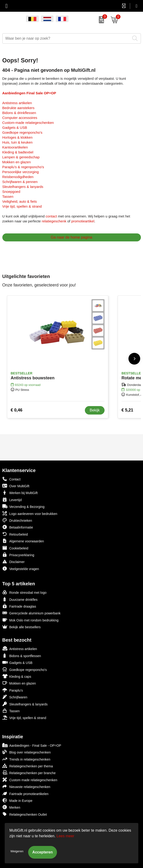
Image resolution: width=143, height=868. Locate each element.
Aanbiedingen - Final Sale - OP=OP (32, 745)
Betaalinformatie (18, 527)
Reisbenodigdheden (18, 177)
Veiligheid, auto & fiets (20, 201)
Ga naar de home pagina (71, 237)
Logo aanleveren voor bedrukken (30, 513)
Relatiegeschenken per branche (29, 773)
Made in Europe (17, 800)
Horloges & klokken (17, 137)
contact (51, 216)
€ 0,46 (17, 410)
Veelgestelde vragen (21, 569)
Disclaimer (13, 562)
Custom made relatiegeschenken (30, 780)
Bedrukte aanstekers (19, 108)
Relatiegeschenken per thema (28, 766)
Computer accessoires (20, 118)
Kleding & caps (17, 676)
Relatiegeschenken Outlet (25, 814)
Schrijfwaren (15, 697)
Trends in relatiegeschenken (26, 759)
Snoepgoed (11, 192)
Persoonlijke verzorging (21, 172)
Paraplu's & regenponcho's (23, 167)
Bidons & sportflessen (22, 656)
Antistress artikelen (17, 103)
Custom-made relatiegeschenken (28, 123)
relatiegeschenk (54, 221)
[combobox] (66, 38)
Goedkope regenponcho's (22, 132)
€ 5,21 (127, 410)
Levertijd (12, 500)
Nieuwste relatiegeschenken (26, 786)
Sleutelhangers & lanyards (23, 187)
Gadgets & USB (15, 128)
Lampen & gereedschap (21, 157)
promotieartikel (83, 221)
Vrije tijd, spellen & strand (22, 206)
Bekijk (95, 410)
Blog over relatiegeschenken (27, 752)
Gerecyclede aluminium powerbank (32, 613)
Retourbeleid (15, 534)
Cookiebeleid (15, 548)
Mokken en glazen (17, 162)
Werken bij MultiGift (20, 493)
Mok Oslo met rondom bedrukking (30, 620)
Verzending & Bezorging (23, 506)
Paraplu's (13, 690)
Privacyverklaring (18, 555)
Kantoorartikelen (15, 147)
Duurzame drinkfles (20, 599)
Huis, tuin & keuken (17, 142)
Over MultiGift (16, 486)
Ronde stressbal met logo (24, 592)
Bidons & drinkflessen (19, 113)
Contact (11, 479)
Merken (11, 807)
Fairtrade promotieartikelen (25, 794)
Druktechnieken (17, 520)
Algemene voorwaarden (23, 541)
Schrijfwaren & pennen (20, 182)
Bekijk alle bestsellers (22, 627)
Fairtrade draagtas (19, 606)
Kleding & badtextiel (18, 152)
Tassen (8, 196)
